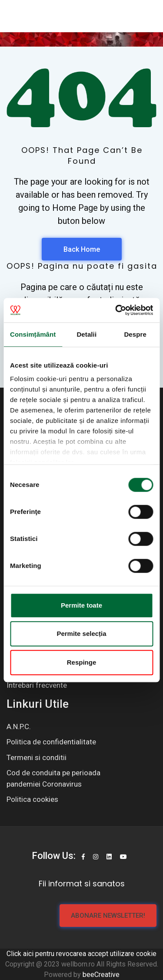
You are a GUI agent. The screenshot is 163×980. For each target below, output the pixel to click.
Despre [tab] (135, 334)
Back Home (82, 249)
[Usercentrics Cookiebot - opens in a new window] (116, 310)
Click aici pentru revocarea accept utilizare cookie (81, 954)
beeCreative (101, 975)
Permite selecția (81, 634)
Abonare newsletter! (108, 916)
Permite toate (81, 605)
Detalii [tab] (86, 334)
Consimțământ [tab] (33, 334)
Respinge (82, 662)
